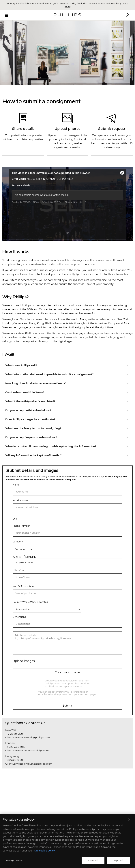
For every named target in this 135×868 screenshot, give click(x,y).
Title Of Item (19, 570)
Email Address (20, 500)
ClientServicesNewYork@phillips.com (28, 737)
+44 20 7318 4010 (15, 747)
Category (18, 542)
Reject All (118, 860)
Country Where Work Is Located (30, 602)
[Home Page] (67, 15)
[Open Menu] (9, 15)
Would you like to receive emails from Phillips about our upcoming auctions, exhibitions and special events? (68, 683)
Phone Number (21, 526)
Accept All (93, 860)
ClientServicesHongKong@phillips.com (29, 764)
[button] (67, 365)
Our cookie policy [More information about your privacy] (44, 851)
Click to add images (68, 672)
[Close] (129, 820)
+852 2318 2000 (14, 760)
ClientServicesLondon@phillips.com (27, 750)
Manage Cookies (14, 860)
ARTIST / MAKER (24, 557)
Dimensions (19, 617)
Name (16, 485)
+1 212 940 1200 (14, 734)
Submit (67, 706)
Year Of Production (23, 586)
